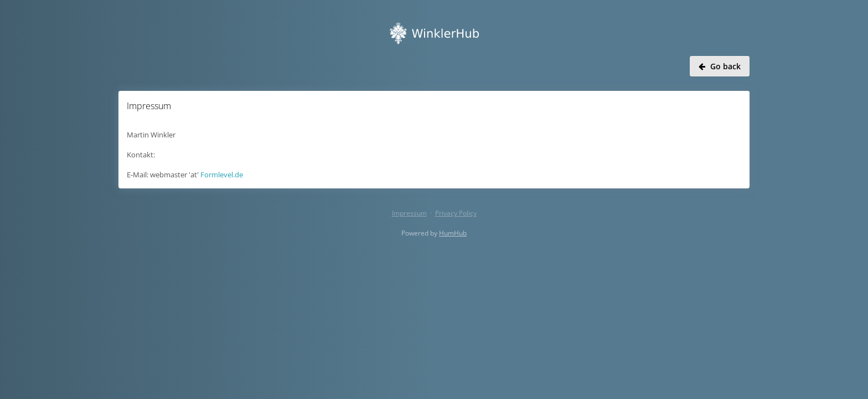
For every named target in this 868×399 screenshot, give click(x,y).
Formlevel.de (222, 175)
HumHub (453, 233)
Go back (719, 66)
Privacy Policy (456, 213)
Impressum (409, 213)
